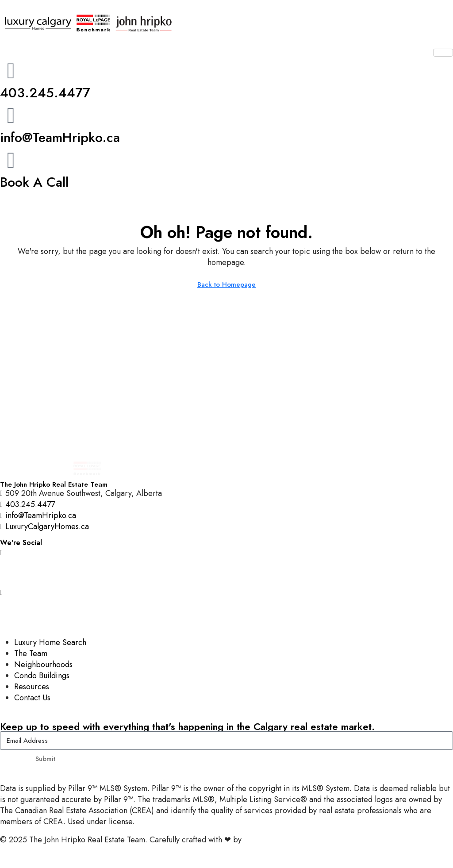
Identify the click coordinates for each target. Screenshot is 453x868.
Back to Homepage (226, 284)
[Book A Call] (11, 160)
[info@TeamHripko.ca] (11, 115)
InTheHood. (264, 840)
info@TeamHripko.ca (60, 137)
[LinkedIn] (226, 612)
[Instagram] (226, 552)
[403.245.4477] (11, 71)
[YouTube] (226, 592)
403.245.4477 (45, 93)
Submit (45, 759)
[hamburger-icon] (443, 53)
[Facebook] (226, 572)
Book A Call (34, 182)
